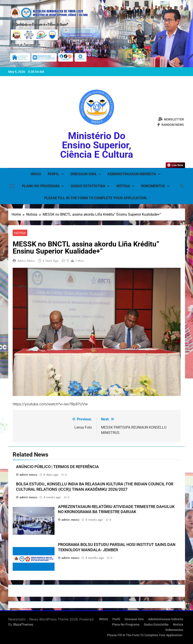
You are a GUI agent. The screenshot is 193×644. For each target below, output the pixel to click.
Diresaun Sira (83, 174)
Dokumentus (153, 186)
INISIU (36, 174)
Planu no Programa (41, 186)
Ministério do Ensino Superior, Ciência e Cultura (97, 145)
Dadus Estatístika (88, 186)
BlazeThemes (23, 624)
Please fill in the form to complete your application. (96, 198)
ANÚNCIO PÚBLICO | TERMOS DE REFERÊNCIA (57, 467)
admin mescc (26, 261)
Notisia (123, 186)
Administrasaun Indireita (132, 174)
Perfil (54, 174)
